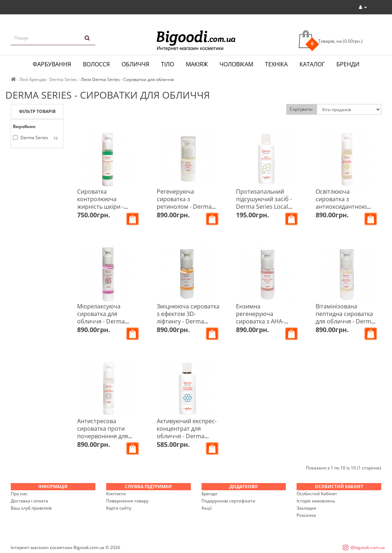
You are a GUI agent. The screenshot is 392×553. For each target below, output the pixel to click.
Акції (207, 508)
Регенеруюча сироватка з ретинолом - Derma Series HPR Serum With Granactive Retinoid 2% (188, 207)
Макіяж (197, 64)
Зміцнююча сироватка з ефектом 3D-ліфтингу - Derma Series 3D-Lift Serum (188, 318)
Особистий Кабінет (317, 494)
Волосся (96, 64)
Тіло (167, 64)
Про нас (19, 494)
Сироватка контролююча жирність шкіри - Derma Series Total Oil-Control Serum (108, 207)
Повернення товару (127, 501)
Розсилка (306, 515)
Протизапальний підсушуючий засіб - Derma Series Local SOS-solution (264, 203)
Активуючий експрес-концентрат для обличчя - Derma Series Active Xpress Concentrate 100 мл (187, 436)
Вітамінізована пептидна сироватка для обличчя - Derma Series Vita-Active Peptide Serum (345, 321)
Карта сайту (119, 508)
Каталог (312, 64)
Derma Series (37, 138)
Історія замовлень (316, 501)
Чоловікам (236, 64)
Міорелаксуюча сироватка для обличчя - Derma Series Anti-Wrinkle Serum (103, 321)
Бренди (348, 64)
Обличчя (135, 64)
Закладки (306, 508)
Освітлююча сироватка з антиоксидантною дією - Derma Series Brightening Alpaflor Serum (343, 210)
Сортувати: (301, 109)
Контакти (116, 494)
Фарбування (52, 64)
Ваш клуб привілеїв (31, 508)
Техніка (276, 64)
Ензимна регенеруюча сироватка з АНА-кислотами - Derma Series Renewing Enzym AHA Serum (263, 325)
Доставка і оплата (29, 501)
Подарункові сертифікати (228, 501)
